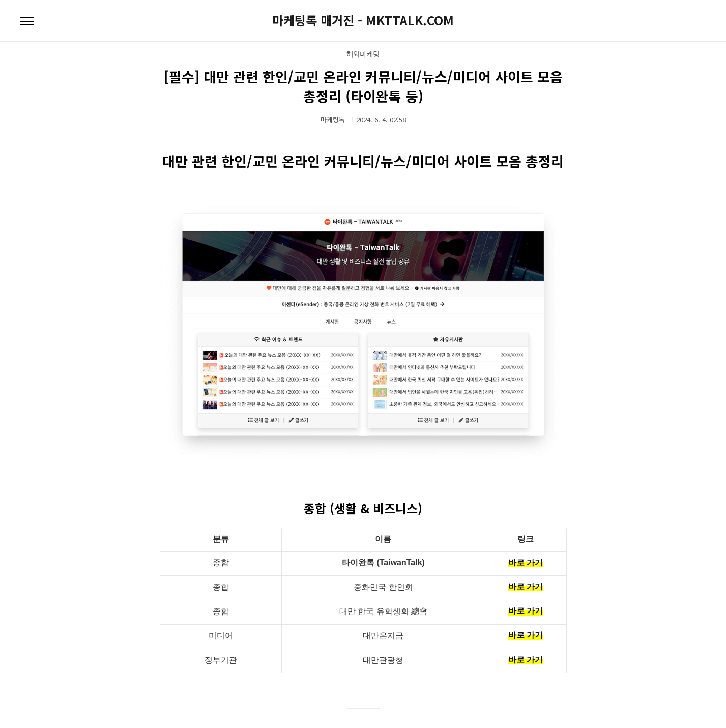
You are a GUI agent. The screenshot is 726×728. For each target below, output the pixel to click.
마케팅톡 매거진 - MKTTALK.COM (363, 20)
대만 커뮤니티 (363, 691)
